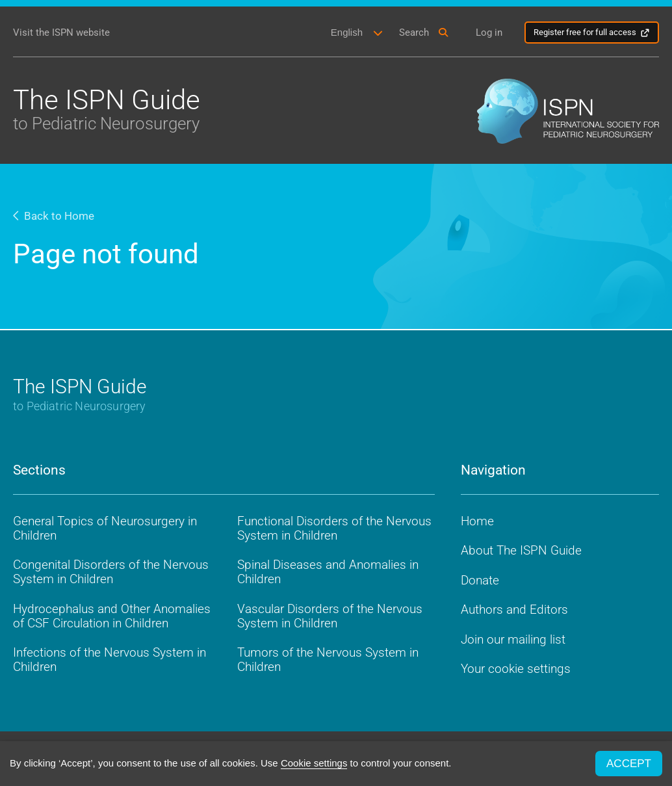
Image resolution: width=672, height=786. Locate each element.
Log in (489, 33)
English (347, 32)
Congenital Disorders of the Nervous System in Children (111, 572)
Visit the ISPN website (61, 33)
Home (477, 521)
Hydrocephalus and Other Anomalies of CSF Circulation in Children (112, 616)
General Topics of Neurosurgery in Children (105, 528)
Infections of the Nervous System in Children (110, 660)
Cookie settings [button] (314, 763)
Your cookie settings (516, 669)
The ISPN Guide (107, 108)
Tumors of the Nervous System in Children (328, 660)
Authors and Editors (514, 609)
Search (414, 33)
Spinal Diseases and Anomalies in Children (328, 572)
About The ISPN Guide (521, 550)
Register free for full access (585, 32)
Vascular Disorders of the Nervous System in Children (330, 616)
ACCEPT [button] (629, 764)
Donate (480, 580)
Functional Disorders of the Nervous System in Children (334, 528)
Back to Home (54, 216)
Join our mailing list (513, 639)
